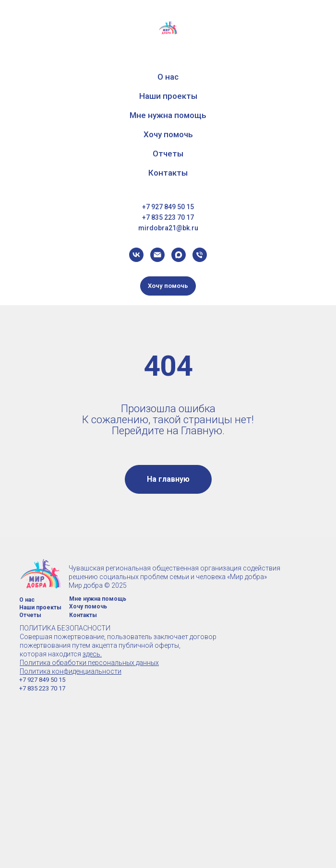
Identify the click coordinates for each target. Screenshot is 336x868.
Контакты (168, 173)
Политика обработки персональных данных (89, 663)
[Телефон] (200, 255)
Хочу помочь (168, 134)
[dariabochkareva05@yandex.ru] (157, 255)
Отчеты (168, 154)
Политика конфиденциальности (71, 671)
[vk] (136, 255)
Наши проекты (168, 96)
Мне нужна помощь (168, 115)
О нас (168, 77)
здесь (91, 654)
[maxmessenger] (179, 255)
